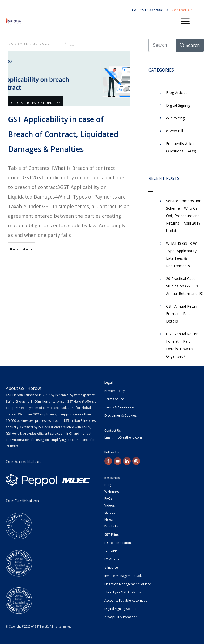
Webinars (112, 492)
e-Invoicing (175, 118)
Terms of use (114, 399)
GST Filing (112, 534)
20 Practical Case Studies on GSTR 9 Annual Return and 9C (185, 286)
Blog (108, 485)
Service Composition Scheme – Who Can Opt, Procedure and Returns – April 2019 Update (184, 216)
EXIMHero (112, 559)
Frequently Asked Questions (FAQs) (181, 147)
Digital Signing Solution (121, 609)
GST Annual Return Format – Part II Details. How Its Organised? (182, 345)
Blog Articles (23, 103)
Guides (110, 512)
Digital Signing (178, 105)
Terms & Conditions (119, 407)
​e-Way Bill (175, 131)
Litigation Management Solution (128, 584)
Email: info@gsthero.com (123, 437)
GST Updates (49, 103)
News (109, 519)
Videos (110, 505)
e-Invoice (111, 567)
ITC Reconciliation (118, 543)
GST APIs (111, 551)
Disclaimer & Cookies (120, 416)
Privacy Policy (114, 391)
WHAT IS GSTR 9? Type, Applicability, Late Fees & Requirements (182, 255)
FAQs (108, 499)
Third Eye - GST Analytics (123, 592)
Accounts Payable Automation (127, 600)
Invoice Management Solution (126, 576)
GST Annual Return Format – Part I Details (182, 314)
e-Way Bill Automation (121, 617)
